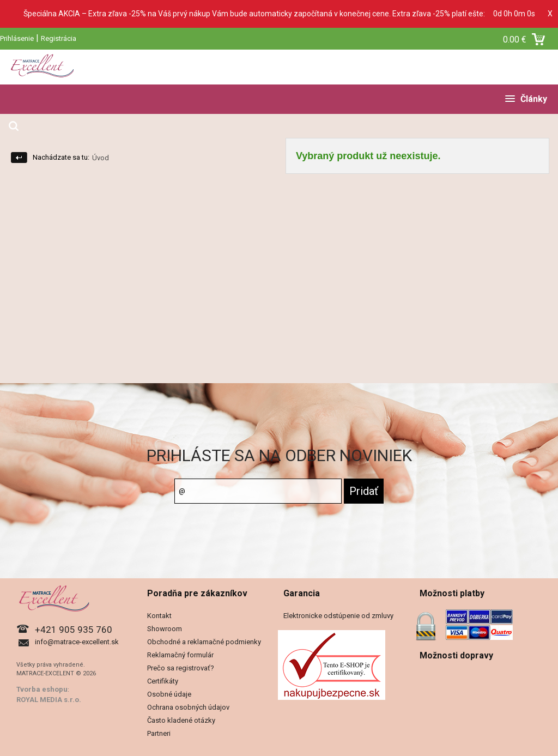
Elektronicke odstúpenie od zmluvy (338, 616)
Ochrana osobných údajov (188, 707)
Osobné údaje (169, 694)
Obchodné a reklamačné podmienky (204, 642)
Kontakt (159, 616)
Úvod (101, 158)
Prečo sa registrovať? (181, 668)
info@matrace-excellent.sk (77, 642)
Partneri (159, 733)
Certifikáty (163, 681)
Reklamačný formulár (180, 655)
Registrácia (59, 38)
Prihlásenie (17, 38)
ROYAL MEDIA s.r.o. (49, 700)
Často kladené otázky (181, 720)
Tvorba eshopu (42, 689)
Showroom (165, 629)
